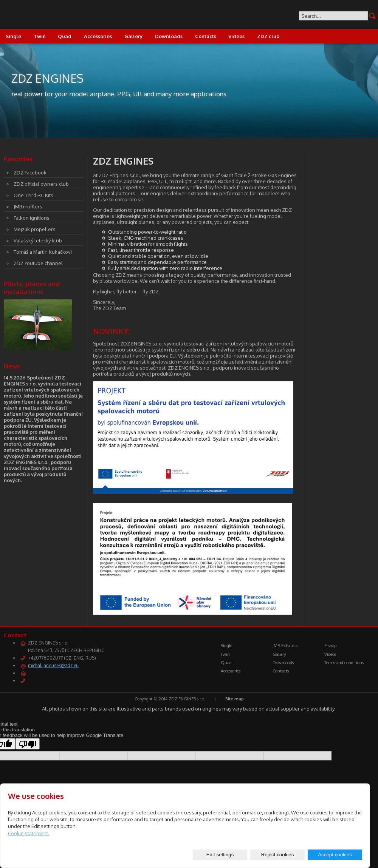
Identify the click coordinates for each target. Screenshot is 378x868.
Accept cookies (335, 855)
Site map (235, 699)
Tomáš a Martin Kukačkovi (43, 252)
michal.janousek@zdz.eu (53, 665)
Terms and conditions (344, 663)
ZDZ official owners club (41, 184)
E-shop (330, 646)
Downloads (169, 36)
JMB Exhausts (285, 646)
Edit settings (220, 855)
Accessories (98, 36)
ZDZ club (268, 36)
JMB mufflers (28, 207)
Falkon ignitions (32, 218)
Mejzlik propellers (35, 229)
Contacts (206, 36)
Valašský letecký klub (38, 241)
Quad (65, 36)
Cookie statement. (29, 833)
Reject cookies (278, 855)
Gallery (133, 36)
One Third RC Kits (33, 195)
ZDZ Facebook (30, 173)
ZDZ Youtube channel (38, 263)
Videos (236, 36)
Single (226, 646)
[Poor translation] (28, 744)
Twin (40, 36)
